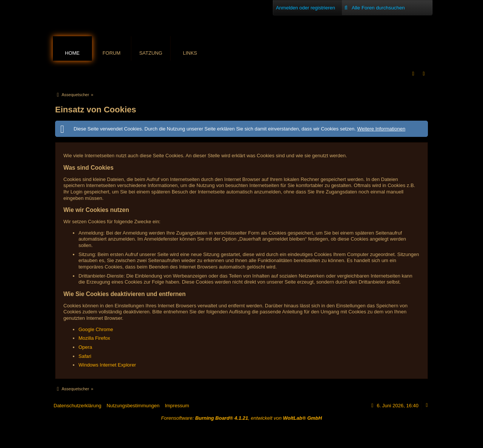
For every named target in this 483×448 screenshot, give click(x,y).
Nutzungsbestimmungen (133, 406)
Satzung (151, 53)
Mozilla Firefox (94, 338)
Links (190, 53)
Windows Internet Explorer (107, 365)
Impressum (177, 406)
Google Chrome (96, 329)
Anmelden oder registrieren (305, 8)
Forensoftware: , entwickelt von (241, 418)
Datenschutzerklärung (77, 406)
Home (72, 53)
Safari (85, 356)
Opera (85, 347)
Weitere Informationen (381, 129)
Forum (112, 53)
